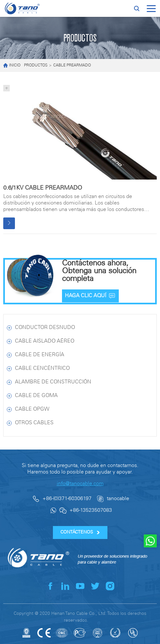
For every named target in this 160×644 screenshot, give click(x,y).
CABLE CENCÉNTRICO (42, 368)
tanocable (118, 499)
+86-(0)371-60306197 (67, 499)
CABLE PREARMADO (72, 65)
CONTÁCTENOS (80, 532)
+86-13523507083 (91, 510)
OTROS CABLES (34, 423)
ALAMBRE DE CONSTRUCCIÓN (53, 382)
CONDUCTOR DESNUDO (45, 328)
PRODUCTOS (36, 65)
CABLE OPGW (32, 409)
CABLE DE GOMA (36, 396)
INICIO (12, 66)
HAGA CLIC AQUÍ (90, 296)
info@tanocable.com (80, 484)
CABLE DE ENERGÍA (40, 355)
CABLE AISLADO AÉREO (45, 341)
